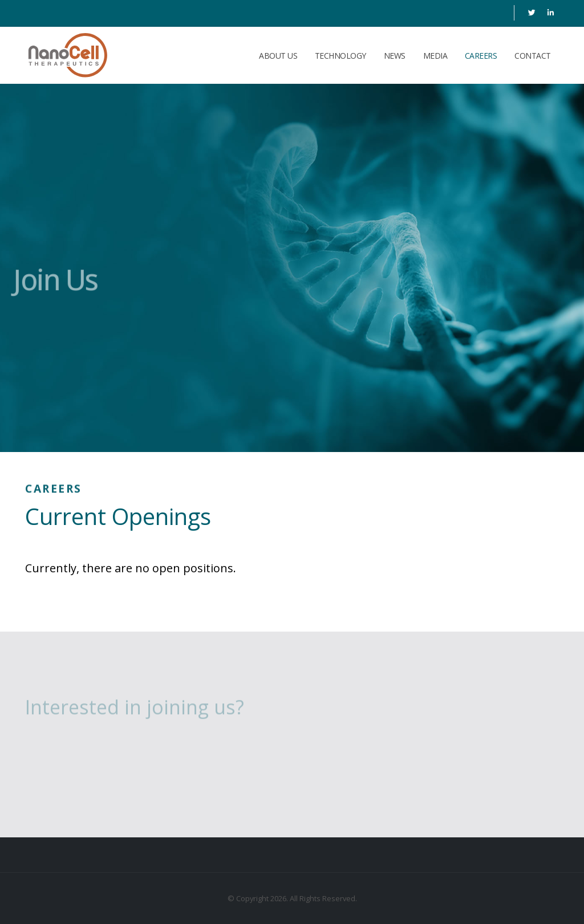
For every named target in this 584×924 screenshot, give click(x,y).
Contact (533, 56)
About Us (278, 56)
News (395, 56)
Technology (340, 56)
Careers (481, 56)
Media (435, 56)
